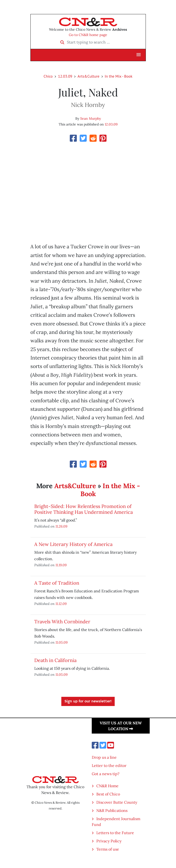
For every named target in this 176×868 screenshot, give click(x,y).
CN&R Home (107, 786)
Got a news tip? (106, 774)
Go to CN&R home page (88, 35)
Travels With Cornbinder (62, 622)
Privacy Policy (109, 841)
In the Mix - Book (119, 76)
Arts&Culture (88, 76)
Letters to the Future (115, 833)
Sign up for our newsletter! (88, 701)
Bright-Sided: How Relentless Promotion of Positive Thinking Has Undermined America (84, 509)
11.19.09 (61, 565)
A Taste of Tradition (57, 583)
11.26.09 (61, 526)
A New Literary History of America (73, 544)
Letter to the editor (109, 765)
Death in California (55, 660)
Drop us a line (104, 757)
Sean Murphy (91, 118)
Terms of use (108, 849)
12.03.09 (65, 76)
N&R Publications (112, 810)
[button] (139, 55)
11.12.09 (61, 604)
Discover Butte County (117, 802)
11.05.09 (62, 642)
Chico (48, 76)
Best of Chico (108, 794)
